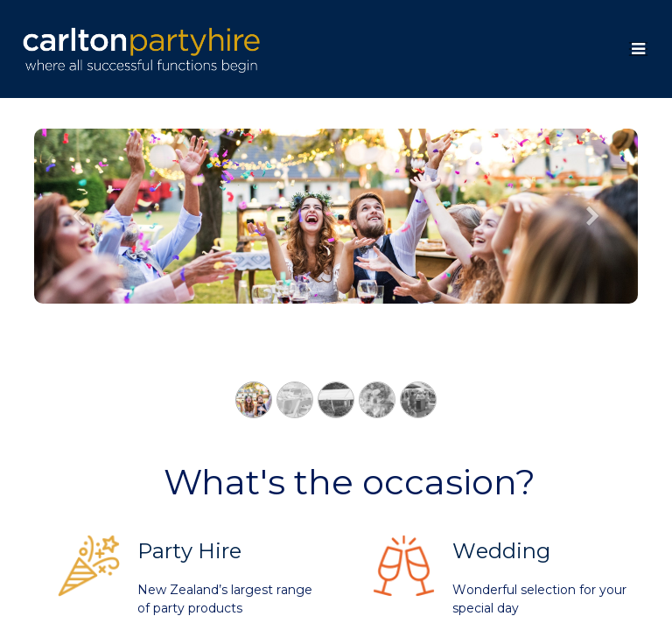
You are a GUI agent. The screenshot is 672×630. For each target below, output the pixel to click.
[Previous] (80, 244)
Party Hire (189, 551)
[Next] (593, 244)
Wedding (501, 551)
